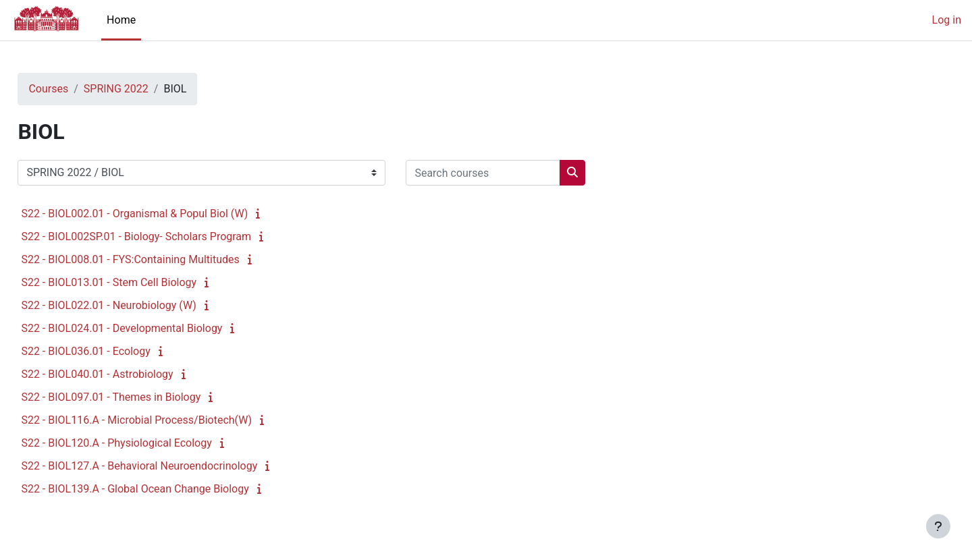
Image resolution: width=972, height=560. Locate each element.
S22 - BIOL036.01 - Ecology (116, 351)
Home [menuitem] (121, 20)
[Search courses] (513, 173)
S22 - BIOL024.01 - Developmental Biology (152, 328)
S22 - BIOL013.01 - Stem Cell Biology (139, 282)
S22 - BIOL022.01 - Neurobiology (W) (139, 305)
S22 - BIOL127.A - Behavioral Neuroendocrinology (169, 466)
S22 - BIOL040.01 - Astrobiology (127, 374)
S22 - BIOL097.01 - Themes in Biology (141, 397)
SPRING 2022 (146, 89)
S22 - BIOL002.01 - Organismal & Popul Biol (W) (165, 214)
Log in (947, 20)
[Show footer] (938, 526)
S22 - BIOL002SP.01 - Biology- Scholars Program (166, 236)
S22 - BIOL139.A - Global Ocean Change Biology (165, 489)
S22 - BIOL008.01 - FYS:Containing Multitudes (160, 259)
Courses (79, 89)
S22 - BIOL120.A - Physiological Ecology (146, 443)
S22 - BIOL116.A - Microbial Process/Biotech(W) (167, 420)
